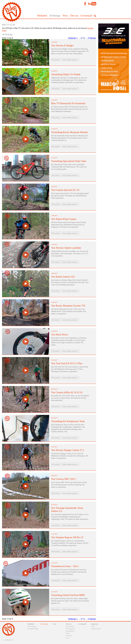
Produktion (70, 626)
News (65, 16)
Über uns (74, 16)
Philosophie (70, 629)
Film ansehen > (56, 60)
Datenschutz (96, 629)
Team (68, 633)
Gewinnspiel (86, 16)
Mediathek (42, 16)
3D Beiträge (55, 16)
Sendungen (32, 626)
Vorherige (72, 38)
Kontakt (69, 636)
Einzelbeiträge (33, 629)
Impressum (95, 624)
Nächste (93, 38)
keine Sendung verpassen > (70, 60)
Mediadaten (70, 631)
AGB (93, 626)
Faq (67, 638)
